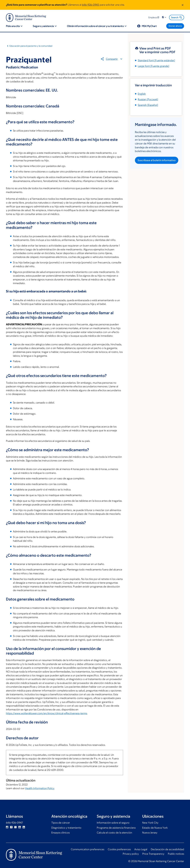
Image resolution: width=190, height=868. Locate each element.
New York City (150, 823)
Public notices (176, 854)
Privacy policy (131, 854)
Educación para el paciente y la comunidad (31, 46)
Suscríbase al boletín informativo (157, 160)
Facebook (11, 827)
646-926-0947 (14, 823)
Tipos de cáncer (61, 823)
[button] (164, 17)
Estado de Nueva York (155, 828)
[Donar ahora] (175, 26)
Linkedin (24, 827)
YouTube (20, 827)
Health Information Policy (40, 788)
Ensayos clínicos (60, 833)
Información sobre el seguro (113, 823)
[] (148, 99)
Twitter (15, 827)
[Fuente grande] (153, 66)
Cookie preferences (119, 849)
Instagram (7, 827)
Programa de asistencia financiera (116, 828)
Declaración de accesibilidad (167, 849)
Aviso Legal (141, 849)
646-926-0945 (91, 5)
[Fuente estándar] (156, 60)
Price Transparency (153, 854)
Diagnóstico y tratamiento (66, 828)
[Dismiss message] (183, 5)
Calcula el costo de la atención (114, 833)
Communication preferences (88, 849)
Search (177, 17)
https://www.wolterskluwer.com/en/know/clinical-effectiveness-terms (46, 713)
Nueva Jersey (150, 833)
